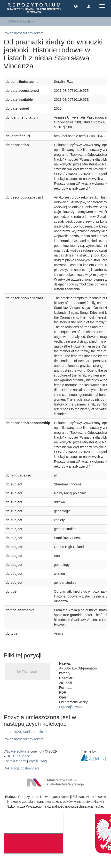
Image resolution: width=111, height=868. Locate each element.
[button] (76, 6)
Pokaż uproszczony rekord (24, 33)
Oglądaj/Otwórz (71, 707)
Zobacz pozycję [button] (21, 21)
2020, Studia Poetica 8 (30, 732)
